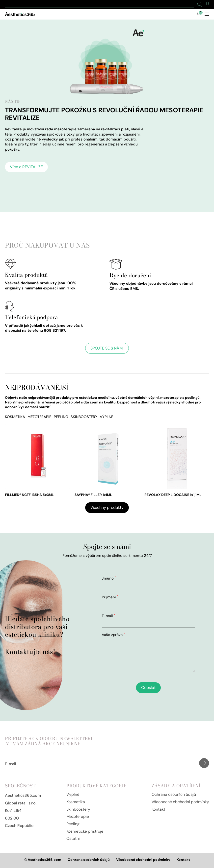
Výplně (107, 417)
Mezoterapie (39, 417)
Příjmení (110, 597)
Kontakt (158, 809)
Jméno (109, 578)
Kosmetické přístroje (85, 831)
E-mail (108, 616)
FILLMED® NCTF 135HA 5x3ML (29, 495)
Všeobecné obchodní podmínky (180, 802)
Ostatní (73, 838)
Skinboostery (84, 417)
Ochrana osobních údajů (174, 794)
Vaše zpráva (113, 635)
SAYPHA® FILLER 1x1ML (93, 495)
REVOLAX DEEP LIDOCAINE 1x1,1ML (173, 495)
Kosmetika (15, 417)
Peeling (61, 417)
